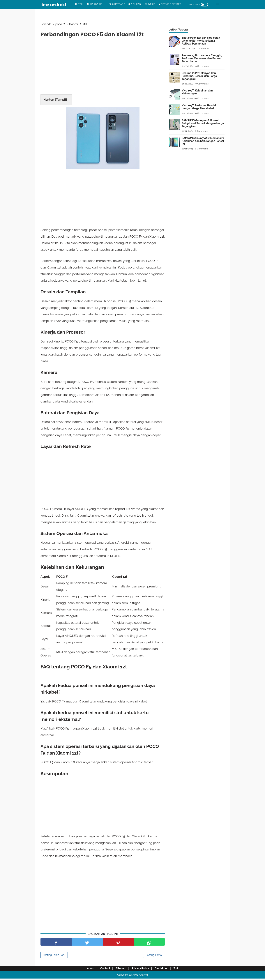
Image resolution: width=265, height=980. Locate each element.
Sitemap (121, 970)
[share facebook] (56, 943)
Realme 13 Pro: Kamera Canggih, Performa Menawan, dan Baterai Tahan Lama (202, 58)
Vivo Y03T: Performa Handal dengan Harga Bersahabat (199, 107)
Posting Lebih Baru (54, 956)
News (150, 4)
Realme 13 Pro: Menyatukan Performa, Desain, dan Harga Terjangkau (199, 76)
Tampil (61, 100)
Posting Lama (154, 956)
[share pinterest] (118, 943)
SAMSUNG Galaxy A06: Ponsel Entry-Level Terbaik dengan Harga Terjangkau (203, 123)
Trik (79, 4)
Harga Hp (95, 4)
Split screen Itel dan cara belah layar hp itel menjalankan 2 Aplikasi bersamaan (201, 41)
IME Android (141, 976)
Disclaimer (163, 970)
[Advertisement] (103, 67)
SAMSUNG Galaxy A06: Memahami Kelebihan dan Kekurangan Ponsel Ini (203, 141)
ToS (178, 970)
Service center (170, 4)
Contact (104, 970)
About (88, 970)
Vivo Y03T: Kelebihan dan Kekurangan (197, 92)
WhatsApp (117, 4)
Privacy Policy (141, 970)
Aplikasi (135, 4)
